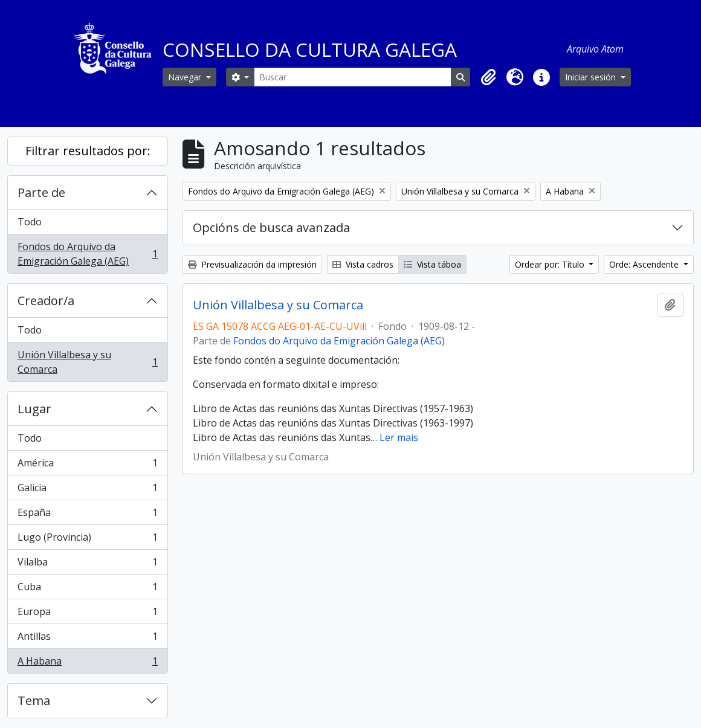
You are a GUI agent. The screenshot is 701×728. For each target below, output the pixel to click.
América (87, 465)
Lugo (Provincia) (87, 540)
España (87, 515)
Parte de (41, 192)
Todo (30, 222)
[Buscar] (353, 77)
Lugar (34, 409)
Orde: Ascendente (645, 264)
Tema (34, 701)
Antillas (87, 639)
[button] (488, 77)
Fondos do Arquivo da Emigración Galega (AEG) (87, 254)
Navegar (186, 77)
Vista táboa (432, 264)
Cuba (87, 589)
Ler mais (399, 437)
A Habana (87, 663)
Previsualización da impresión (252, 264)
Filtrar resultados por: (88, 151)
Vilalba (87, 565)
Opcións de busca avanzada (271, 227)
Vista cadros (363, 264)
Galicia (87, 490)
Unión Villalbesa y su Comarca (87, 362)
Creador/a (46, 301)
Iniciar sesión (592, 77)
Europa (87, 614)
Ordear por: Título (551, 264)
